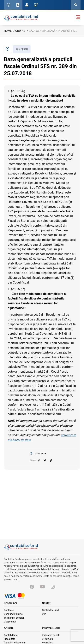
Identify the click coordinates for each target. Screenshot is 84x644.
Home (8, 31)
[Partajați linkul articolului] (51, 460)
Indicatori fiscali (51, 635)
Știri (44, 614)
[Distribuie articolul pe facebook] (39, 460)
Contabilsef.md (50, 610)
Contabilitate (11, 635)
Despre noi (10, 622)
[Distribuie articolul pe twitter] (45, 460)
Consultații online (13, 614)
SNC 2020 (47, 639)
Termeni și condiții (14, 618)
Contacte (9, 610)
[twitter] (45, 460)
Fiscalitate (10, 639)
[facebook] (39, 460)
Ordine (20, 31)
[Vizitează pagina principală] (21, 549)
